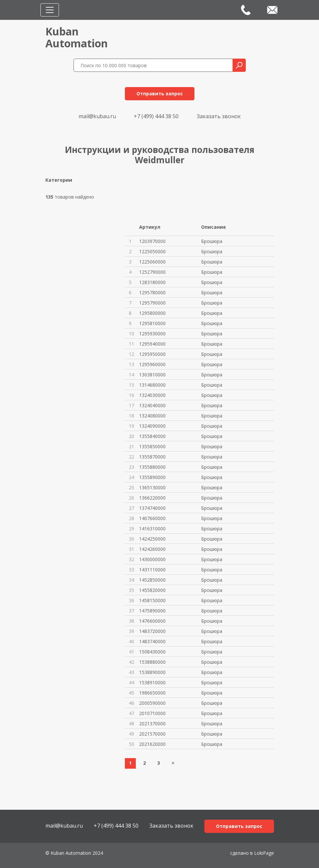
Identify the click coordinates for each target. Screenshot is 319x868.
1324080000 (152, 416)
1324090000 (152, 426)
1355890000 (152, 477)
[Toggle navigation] (50, 10)
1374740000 (152, 508)
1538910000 (152, 682)
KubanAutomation (77, 37)
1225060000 (152, 262)
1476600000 (152, 621)
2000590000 (152, 703)
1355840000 (152, 436)
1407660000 (152, 518)
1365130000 (152, 487)
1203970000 (152, 241)
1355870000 (152, 457)
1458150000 (152, 600)
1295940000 (152, 344)
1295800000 (152, 313)
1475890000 (152, 611)
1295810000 (152, 323)
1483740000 (152, 641)
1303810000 (152, 375)
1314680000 (152, 385)
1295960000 (152, 364)
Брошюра (212, 241)
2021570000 (152, 734)
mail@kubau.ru (97, 116)
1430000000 (152, 559)
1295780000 (152, 292)
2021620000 (152, 744)
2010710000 (152, 713)
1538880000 (152, 662)
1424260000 (152, 549)
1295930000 (152, 334)
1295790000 (152, 303)
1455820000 (152, 590)
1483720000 (152, 631)
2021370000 (152, 723)
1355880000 (152, 467)
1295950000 (152, 354)
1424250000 (152, 539)
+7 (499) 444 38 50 (156, 116)
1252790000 (152, 272)
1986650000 (152, 693)
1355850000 (152, 446)
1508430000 (152, 652)
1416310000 (152, 529)
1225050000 (152, 251)
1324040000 (152, 405)
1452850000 (152, 580)
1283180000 (152, 282)
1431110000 (152, 570)
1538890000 (152, 672)
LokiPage (264, 853)
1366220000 (152, 498)
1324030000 (152, 395)
